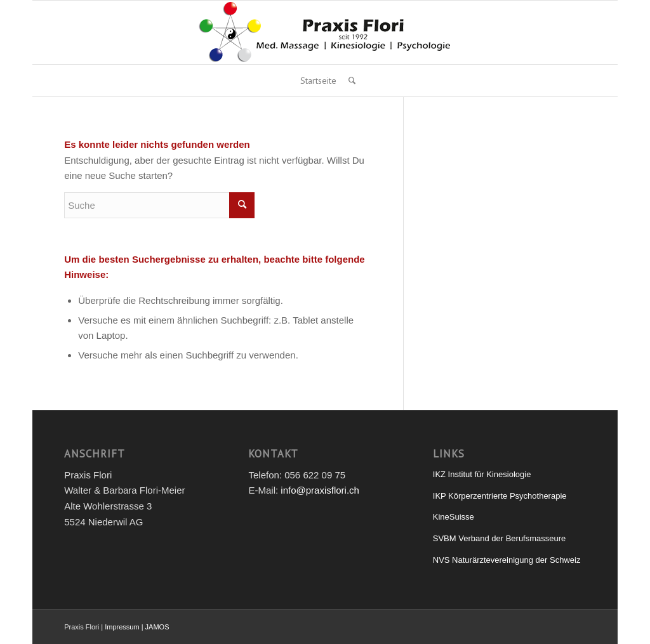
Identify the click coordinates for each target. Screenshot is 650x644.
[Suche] (349, 81)
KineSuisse (454, 517)
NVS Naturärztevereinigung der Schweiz (507, 560)
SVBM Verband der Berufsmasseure (500, 538)
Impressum (122, 627)
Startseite (318, 81)
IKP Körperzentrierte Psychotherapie (500, 496)
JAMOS (157, 627)
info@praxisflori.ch (320, 490)
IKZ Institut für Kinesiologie (482, 474)
